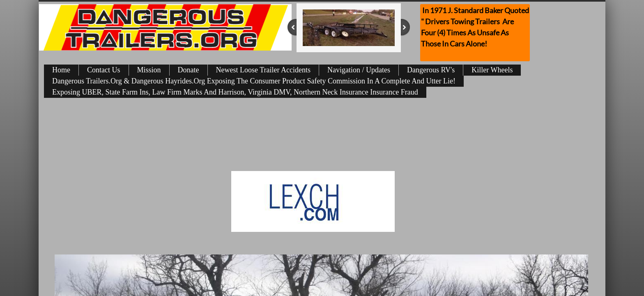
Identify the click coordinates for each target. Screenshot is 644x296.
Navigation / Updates (359, 70)
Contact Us (104, 70)
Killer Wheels (492, 70)
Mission (149, 70)
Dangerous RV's (431, 70)
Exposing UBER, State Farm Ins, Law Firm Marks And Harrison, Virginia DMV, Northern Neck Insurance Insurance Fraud (235, 92)
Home (61, 70)
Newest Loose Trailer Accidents (263, 70)
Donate (189, 70)
